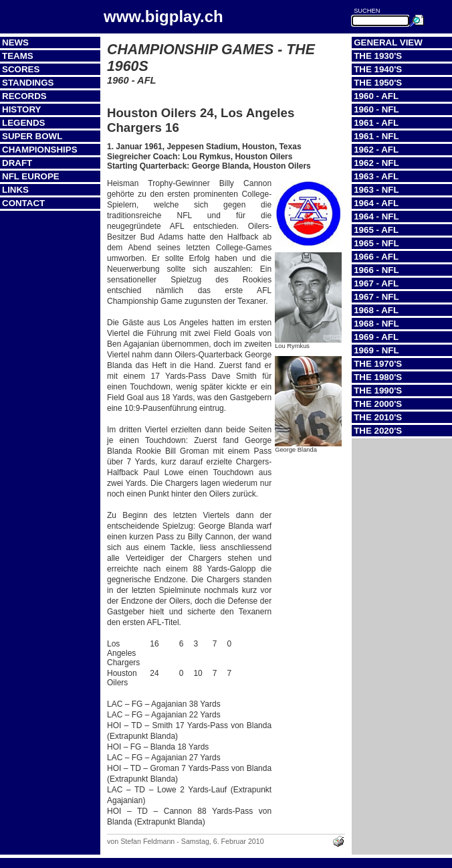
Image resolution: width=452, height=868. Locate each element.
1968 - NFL (376, 324)
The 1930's (378, 56)
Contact (23, 203)
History (22, 109)
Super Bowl (32, 136)
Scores (21, 69)
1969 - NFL (376, 350)
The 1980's (378, 377)
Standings (28, 83)
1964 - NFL (376, 216)
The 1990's (378, 390)
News (15, 42)
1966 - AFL (376, 257)
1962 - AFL (376, 150)
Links (15, 190)
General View (388, 42)
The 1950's (378, 83)
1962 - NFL (376, 163)
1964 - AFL (376, 203)
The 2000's (378, 404)
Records (24, 96)
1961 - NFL (376, 136)
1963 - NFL (376, 190)
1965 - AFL (376, 230)
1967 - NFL (376, 297)
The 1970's (378, 364)
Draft (17, 163)
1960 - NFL (376, 109)
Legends (23, 123)
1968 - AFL (376, 310)
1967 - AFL (376, 283)
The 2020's (378, 431)
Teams (18, 56)
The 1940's (378, 69)
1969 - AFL (376, 337)
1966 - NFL (376, 270)
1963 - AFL (376, 176)
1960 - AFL (376, 96)
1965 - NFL (376, 243)
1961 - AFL (376, 123)
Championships (40, 150)
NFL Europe (31, 176)
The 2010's (378, 417)
